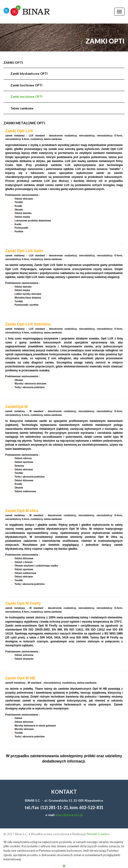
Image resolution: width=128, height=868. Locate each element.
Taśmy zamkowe (22, 108)
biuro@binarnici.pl (69, 815)
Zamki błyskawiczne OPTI (29, 74)
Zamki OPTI (13, 63)
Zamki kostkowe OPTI (26, 85)
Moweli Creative (98, 834)
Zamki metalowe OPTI (26, 97)
